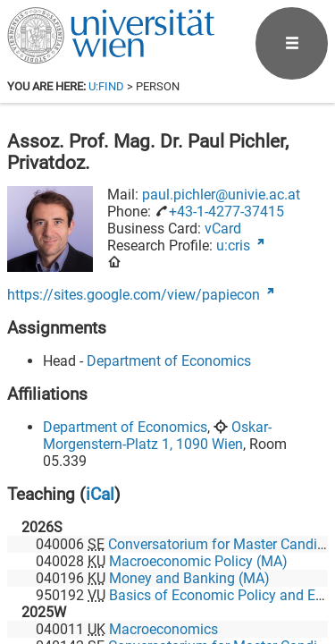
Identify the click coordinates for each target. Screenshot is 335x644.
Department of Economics (169, 361)
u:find (106, 86)
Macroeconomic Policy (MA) (198, 561)
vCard (223, 229)
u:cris (233, 246)
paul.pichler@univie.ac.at (221, 195)
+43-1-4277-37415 (226, 212)
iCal (100, 494)
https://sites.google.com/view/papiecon (134, 295)
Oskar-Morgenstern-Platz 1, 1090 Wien (157, 436)
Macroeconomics (163, 629)
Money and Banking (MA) (189, 578)
